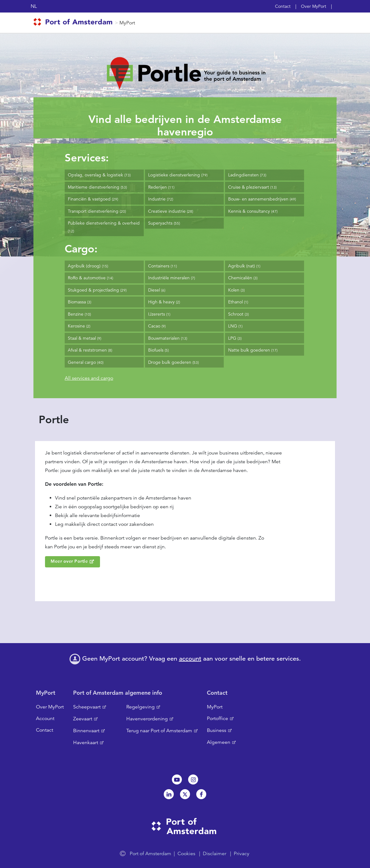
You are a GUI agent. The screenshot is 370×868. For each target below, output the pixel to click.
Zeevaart (83, 719)
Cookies (186, 854)
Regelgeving (140, 707)
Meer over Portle (69, 561)
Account (45, 718)
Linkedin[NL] (169, 794)
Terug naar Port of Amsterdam (159, 731)
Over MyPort (314, 6)
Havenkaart (86, 743)
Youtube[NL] (177, 779)
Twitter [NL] (185, 794)
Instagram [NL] (193, 779)
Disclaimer (215, 854)
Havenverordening (147, 719)
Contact (283, 6)
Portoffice (217, 718)
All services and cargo (89, 378)
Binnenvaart (86, 731)
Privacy (242, 854)
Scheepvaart (87, 707)
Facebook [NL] (201, 794)
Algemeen (219, 742)
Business (217, 730)
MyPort (127, 23)
